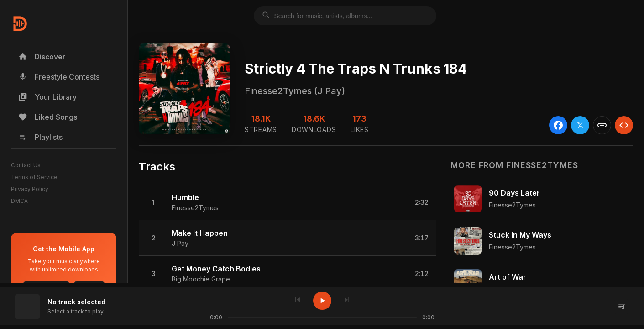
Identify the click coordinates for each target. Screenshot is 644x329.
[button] (287, 202)
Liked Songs (48, 117)
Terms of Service (34, 177)
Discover (42, 57)
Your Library (47, 97)
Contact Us (26, 165)
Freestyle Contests (59, 77)
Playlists (40, 137)
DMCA (19, 201)
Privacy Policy (30, 189)
